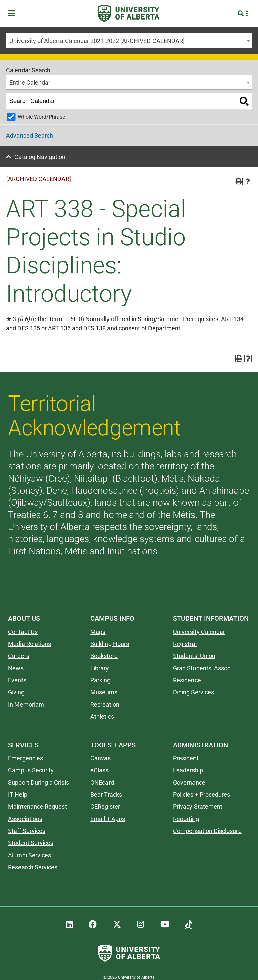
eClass (99, 770)
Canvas (100, 758)
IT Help (18, 795)
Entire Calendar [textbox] (30, 83)
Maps (98, 632)
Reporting (186, 819)
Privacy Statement (198, 807)
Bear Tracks (106, 795)
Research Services (33, 867)
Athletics (102, 717)
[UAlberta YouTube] (165, 925)
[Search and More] (241, 14)
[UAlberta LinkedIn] (69, 925)
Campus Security (31, 770)
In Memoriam (26, 704)
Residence (187, 680)
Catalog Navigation (40, 157)
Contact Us (23, 632)
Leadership (188, 770)
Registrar (185, 644)
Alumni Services (30, 855)
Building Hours (110, 644)
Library (100, 668)
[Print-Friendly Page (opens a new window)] (239, 181)
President (186, 758)
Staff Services (27, 831)
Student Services (31, 843)
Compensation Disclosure (207, 831)
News (16, 668)
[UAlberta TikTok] (189, 925)
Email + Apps (108, 819)
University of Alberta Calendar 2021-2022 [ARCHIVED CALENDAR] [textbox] (97, 41)
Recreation (105, 704)
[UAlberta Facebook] (93, 925)
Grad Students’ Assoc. (203, 668)
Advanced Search (30, 135)
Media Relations (30, 644)
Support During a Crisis (38, 782)
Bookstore (104, 656)
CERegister (105, 807)
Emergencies (26, 758)
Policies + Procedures (202, 795)
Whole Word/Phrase (41, 117)
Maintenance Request (37, 807)
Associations (25, 819)
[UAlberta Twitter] (117, 925)
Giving (16, 692)
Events (17, 680)
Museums (104, 692)
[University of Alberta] (128, 13)
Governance (189, 782)
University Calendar (199, 632)
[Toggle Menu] (14, 14)
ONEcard (102, 782)
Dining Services (193, 692)
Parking (100, 680)
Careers (19, 656)
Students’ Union (194, 656)
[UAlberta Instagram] (141, 925)
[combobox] (129, 41)
